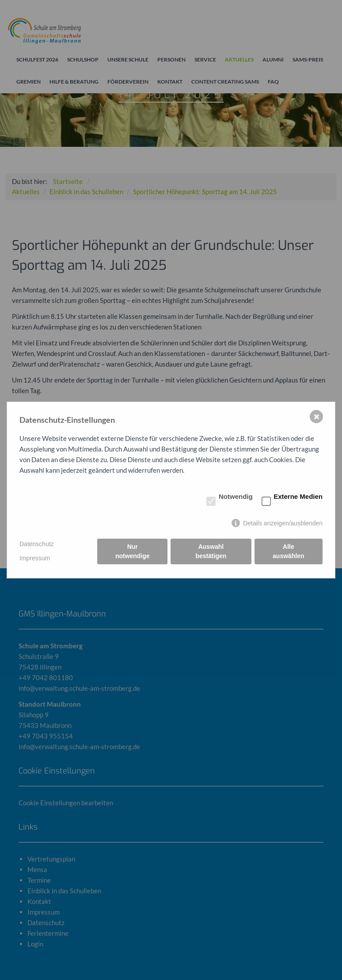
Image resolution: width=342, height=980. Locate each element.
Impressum (35, 558)
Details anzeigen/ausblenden (283, 523)
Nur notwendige (133, 551)
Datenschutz (37, 544)
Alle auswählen (289, 551)
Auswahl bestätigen (211, 551)
